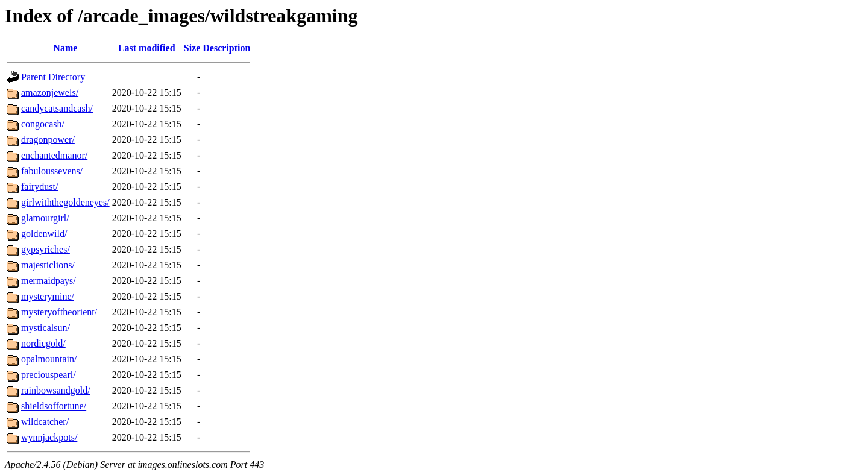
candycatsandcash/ (57, 108)
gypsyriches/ (46, 249)
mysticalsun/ (46, 328)
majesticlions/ (48, 265)
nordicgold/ (43, 343)
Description (226, 48)
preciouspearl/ (49, 375)
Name (65, 48)
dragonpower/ (48, 140)
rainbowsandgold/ (56, 390)
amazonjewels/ (50, 93)
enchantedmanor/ (54, 155)
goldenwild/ (44, 234)
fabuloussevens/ (52, 171)
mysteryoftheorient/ (59, 312)
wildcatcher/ (45, 422)
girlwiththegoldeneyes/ (65, 202)
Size (192, 48)
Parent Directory (53, 77)
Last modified (147, 48)
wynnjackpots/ (49, 437)
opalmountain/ (49, 359)
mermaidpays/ (49, 281)
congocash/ (43, 124)
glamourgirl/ (45, 218)
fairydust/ (39, 187)
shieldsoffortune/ (54, 406)
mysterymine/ (48, 296)
